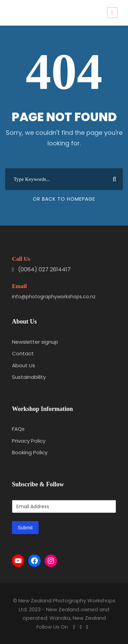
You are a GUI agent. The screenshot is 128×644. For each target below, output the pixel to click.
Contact (23, 353)
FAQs (18, 429)
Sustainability (29, 377)
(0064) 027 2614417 (44, 269)
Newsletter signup (35, 342)
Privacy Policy (29, 441)
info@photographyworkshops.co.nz (54, 297)
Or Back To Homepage (64, 199)
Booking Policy (30, 452)
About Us (24, 365)
